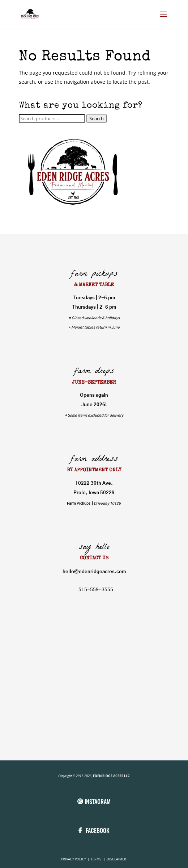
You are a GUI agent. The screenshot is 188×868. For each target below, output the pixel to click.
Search (97, 118)
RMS (99, 859)
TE (92, 859)
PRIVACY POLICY (74, 859)
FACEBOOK (98, 830)
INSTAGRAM (98, 801)
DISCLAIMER (116, 859)
